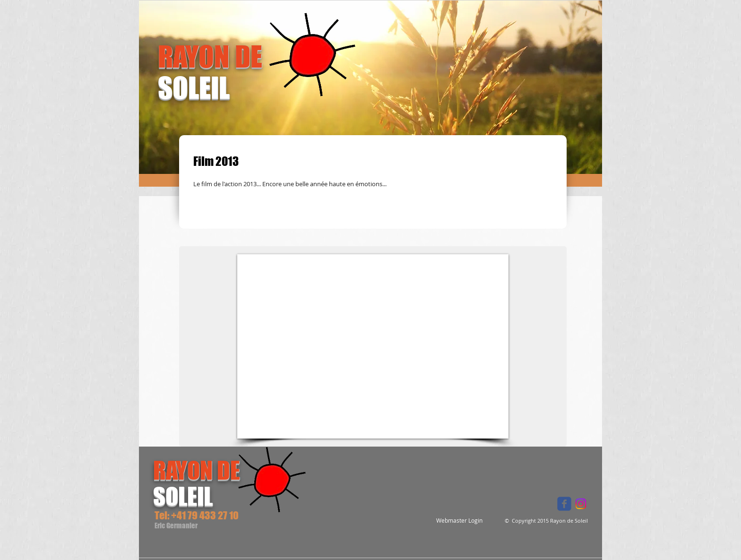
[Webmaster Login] (459, 521)
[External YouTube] (373, 346)
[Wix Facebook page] (564, 504)
